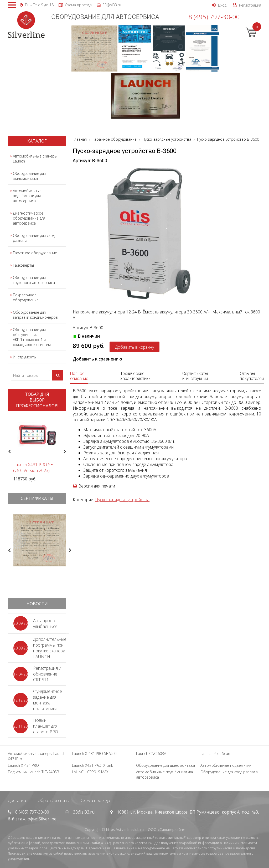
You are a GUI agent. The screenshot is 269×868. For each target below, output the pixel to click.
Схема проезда (95, 800)
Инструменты (25, 357)
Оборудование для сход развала (34, 238)
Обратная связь (53, 800)
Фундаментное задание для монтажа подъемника (48, 700)
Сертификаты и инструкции (195, 376)
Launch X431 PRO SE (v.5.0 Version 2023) (33, 468)
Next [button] (67, 451)
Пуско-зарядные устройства (122, 500)
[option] (37, 448)
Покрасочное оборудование (26, 297)
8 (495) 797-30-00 (214, 17)
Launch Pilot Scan (215, 753)
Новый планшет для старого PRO (46, 726)
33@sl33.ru (84, 812)
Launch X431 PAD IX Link (92, 765)
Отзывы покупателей (252, 376)
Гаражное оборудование (35, 253)
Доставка (17, 800)
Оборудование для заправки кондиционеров (35, 315)
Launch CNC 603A (151, 753)
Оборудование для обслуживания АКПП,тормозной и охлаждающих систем (32, 337)
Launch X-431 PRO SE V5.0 (94, 753)
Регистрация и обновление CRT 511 (47, 674)
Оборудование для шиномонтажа (29, 176)
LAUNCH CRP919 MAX (90, 772)
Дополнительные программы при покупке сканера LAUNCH (50, 648)
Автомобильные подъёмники (226, 765)
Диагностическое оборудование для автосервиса (29, 218)
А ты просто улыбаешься (45, 623)
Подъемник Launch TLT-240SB (33, 772)
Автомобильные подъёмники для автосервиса (27, 196)
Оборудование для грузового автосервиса (34, 280)
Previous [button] (9, 451)
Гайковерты (23, 265)
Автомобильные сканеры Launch (35, 159)
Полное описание (79, 376)
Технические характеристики (135, 376)
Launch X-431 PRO (23, 765)
